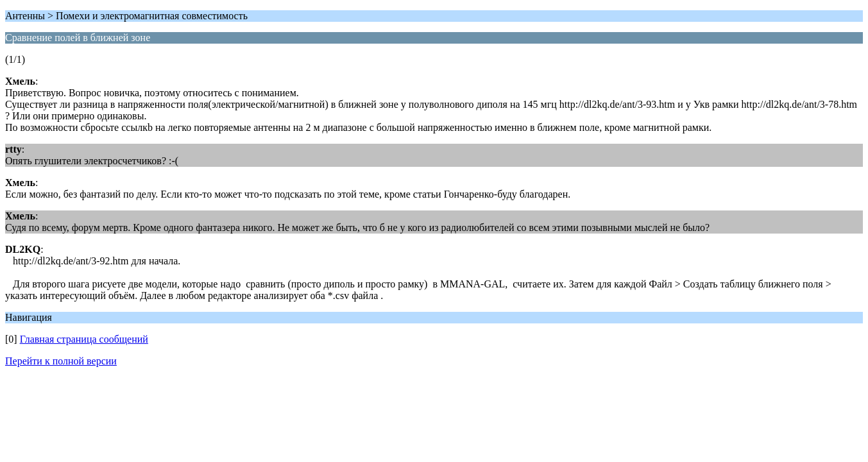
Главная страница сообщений (84, 339)
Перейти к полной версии (61, 361)
